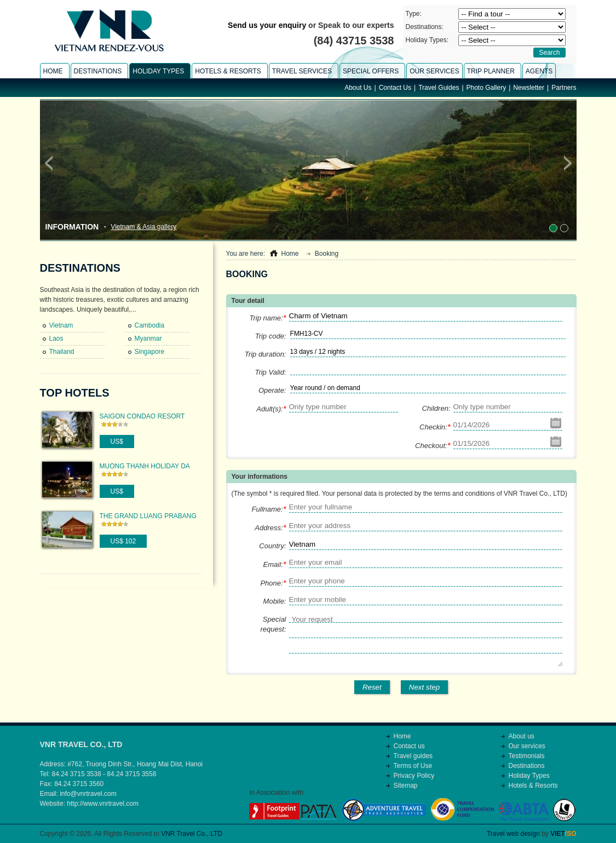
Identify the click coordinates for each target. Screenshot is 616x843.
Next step (424, 687)
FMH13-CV (307, 334)
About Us (358, 88)
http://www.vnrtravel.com (103, 804)
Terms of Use (413, 766)
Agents (539, 71)
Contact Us (395, 88)
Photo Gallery (487, 88)
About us (522, 736)
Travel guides (413, 756)
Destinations (80, 268)
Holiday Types (529, 776)
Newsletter (529, 88)
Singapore (150, 352)
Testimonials (527, 756)
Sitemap (406, 785)
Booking (327, 254)
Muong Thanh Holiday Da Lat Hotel (145, 466)
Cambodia (150, 325)
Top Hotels (75, 393)
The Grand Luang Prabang (148, 516)
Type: (414, 14)
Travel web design (513, 834)
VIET (563, 834)
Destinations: (425, 27)
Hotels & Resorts (533, 785)
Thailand (62, 352)
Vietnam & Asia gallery (143, 227)
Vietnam (61, 325)
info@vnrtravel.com (88, 794)
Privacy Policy (414, 776)
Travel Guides (439, 88)
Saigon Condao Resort (142, 416)
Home (290, 254)
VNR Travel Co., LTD (192, 834)
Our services (527, 746)
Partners (564, 88)
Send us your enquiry (267, 25)
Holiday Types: (427, 40)
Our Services (434, 71)
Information (72, 227)
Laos (56, 339)
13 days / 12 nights (318, 352)
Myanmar (148, 339)
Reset (372, 687)
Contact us (409, 746)
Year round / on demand (325, 388)
